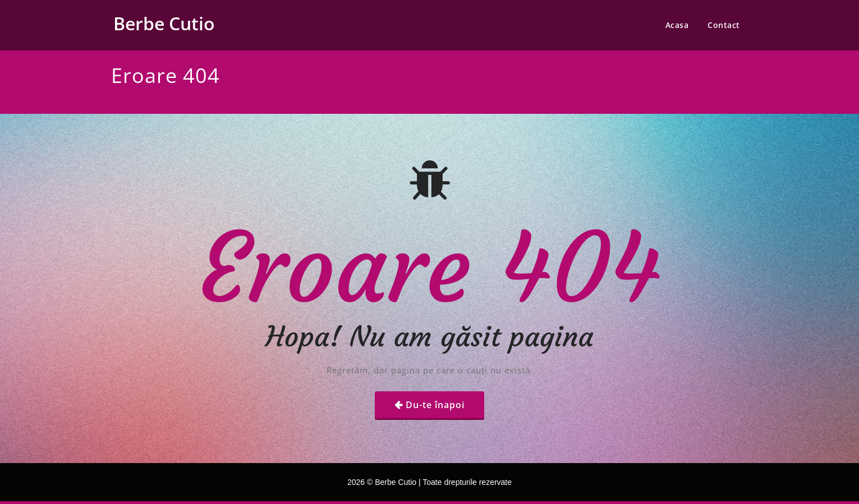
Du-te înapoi (435, 405)
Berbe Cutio (164, 23)
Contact (724, 25)
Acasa (677, 25)
